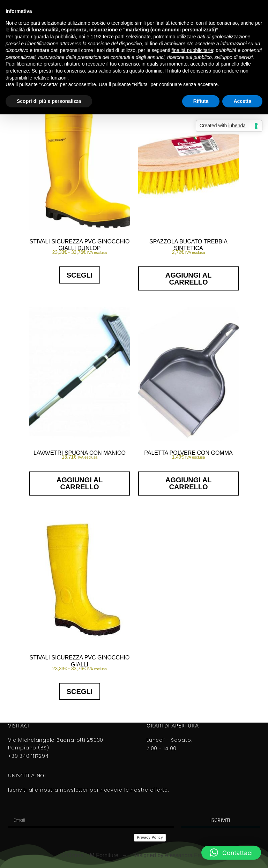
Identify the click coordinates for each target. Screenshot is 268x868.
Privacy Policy (150, 837)
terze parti (114, 37)
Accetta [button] (242, 101)
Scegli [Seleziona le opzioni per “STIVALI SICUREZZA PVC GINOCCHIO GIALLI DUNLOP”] (80, 275)
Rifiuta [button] (201, 101)
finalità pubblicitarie (192, 50)
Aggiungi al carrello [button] (189, 279)
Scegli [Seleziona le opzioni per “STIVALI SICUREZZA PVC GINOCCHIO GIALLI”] (80, 692)
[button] (231, 853)
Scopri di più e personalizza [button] (49, 101)
